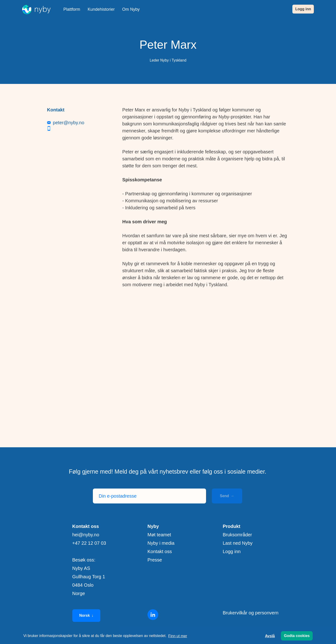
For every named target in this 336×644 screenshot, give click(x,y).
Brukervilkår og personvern (250, 613)
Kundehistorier (101, 9)
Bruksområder (237, 535)
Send (227, 496)
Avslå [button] (270, 636)
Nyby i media (161, 543)
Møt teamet (159, 535)
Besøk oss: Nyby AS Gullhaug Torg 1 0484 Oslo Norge (89, 577)
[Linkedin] (153, 615)
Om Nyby (131, 9)
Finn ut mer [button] (178, 636)
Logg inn (303, 9)
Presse (155, 560)
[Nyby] (36, 10)
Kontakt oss (160, 551)
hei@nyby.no (86, 535)
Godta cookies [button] (297, 636)
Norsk (86, 616)
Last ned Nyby (238, 543)
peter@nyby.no (69, 259)
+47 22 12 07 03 (89, 543)
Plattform (72, 9)
